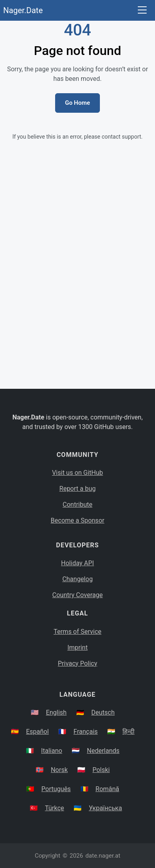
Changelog (77, 579)
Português (56, 789)
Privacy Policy (78, 663)
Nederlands (103, 751)
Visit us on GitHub (77, 473)
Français (86, 732)
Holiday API (77, 563)
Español (37, 732)
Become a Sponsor (77, 520)
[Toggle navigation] (142, 11)
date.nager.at (103, 856)
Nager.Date (23, 10)
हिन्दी (128, 732)
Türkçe (54, 808)
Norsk (59, 770)
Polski (101, 770)
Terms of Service (77, 632)
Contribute (77, 505)
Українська (105, 808)
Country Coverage (77, 595)
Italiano (52, 751)
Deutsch (103, 712)
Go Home (78, 103)
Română (107, 789)
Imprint (78, 648)
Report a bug (78, 489)
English (56, 712)
